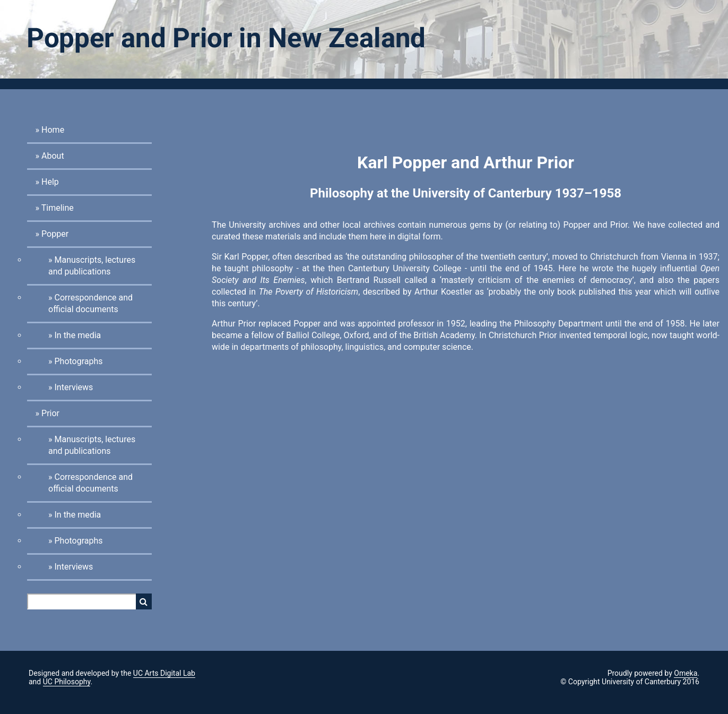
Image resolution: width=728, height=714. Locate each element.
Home (53, 130)
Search (144, 601)
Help (50, 182)
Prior (50, 413)
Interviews (73, 387)
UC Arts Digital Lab (164, 673)
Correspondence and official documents (90, 303)
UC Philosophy (67, 682)
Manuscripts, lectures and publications (92, 266)
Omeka (686, 673)
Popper (55, 234)
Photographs (78, 361)
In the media (77, 335)
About (53, 156)
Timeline (58, 208)
